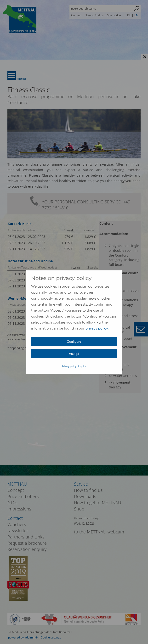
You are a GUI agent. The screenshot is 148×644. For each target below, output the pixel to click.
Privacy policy (69, 366)
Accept (74, 353)
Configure (74, 341)
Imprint (82, 366)
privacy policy (97, 328)
